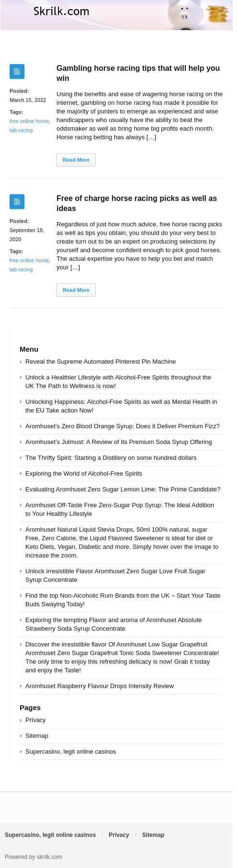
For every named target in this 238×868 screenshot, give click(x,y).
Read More (76, 160)
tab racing (21, 130)
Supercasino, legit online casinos (71, 751)
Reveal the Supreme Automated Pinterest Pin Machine (101, 362)
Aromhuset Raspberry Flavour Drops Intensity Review (100, 686)
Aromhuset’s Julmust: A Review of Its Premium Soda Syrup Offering (119, 442)
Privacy (36, 720)
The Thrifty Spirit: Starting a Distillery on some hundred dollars (111, 458)
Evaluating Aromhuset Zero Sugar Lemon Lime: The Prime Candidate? (123, 489)
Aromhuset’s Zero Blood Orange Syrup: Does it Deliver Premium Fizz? (123, 426)
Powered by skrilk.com (34, 857)
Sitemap (37, 736)
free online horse (29, 121)
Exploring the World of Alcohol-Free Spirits (84, 473)
